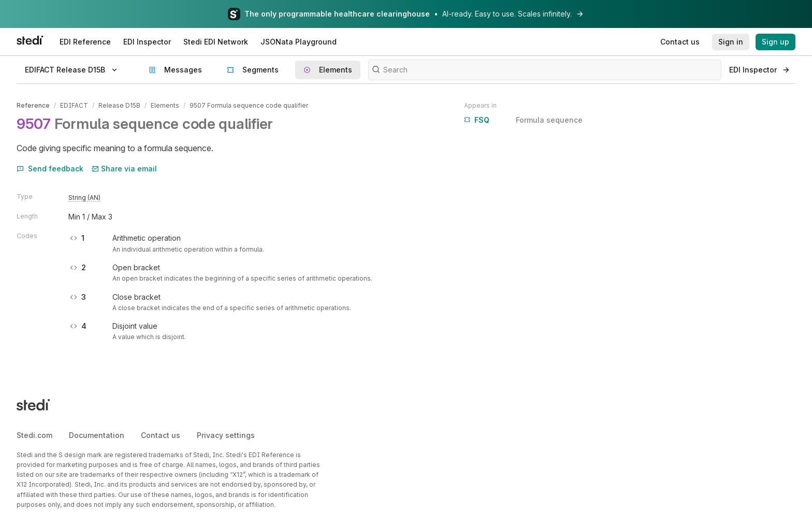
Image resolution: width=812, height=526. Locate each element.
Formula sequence (523, 120)
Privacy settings (226, 435)
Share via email (124, 169)
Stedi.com (34, 435)
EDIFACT (74, 105)
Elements (165, 105)
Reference (33, 105)
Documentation (97, 435)
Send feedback (50, 169)
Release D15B (119, 105)
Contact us (161, 435)
